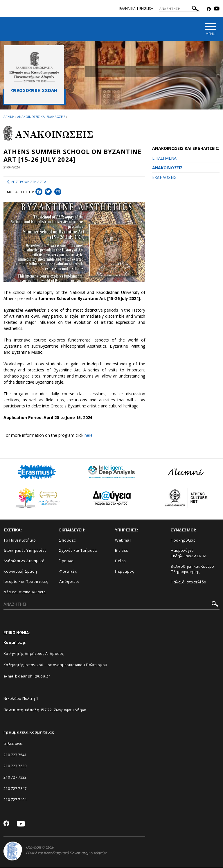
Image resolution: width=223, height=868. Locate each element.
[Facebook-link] (209, 9)
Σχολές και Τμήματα (78, 551)
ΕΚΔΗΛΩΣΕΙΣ (164, 177)
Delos (121, 561)
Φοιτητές (68, 571)
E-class (122, 551)
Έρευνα (66, 561)
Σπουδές (68, 540)
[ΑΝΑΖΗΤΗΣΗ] (180, 9)
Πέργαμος (124, 571)
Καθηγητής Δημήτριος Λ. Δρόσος (34, 654)
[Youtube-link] (217, 9)
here (89, 435)
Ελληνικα (127, 9)
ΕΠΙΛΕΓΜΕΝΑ (164, 158)
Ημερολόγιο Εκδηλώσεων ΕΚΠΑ (189, 553)
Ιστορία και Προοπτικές (26, 582)
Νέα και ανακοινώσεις (24, 592)
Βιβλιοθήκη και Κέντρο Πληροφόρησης (193, 569)
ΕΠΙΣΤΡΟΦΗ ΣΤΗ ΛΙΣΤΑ (27, 182)
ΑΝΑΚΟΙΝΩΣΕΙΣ (167, 168)
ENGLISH (146, 9)
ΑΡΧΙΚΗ (9, 117)
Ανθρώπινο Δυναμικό (24, 561)
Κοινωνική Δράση (20, 571)
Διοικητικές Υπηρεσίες (25, 551)
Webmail (123, 540)
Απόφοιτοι (69, 582)
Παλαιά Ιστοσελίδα (189, 582)
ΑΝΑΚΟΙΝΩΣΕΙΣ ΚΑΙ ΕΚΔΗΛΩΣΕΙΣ (41, 117)
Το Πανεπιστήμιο (20, 540)
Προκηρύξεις (183, 540)
